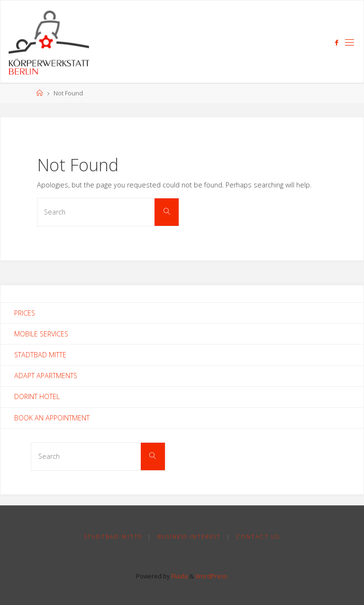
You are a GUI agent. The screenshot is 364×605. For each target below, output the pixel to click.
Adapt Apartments (46, 376)
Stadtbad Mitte (40, 355)
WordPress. (212, 576)
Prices (25, 313)
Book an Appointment (52, 418)
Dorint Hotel (37, 396)
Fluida (179, 576)
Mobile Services (41, 334)
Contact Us (258, 536)
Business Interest (189, 536)
